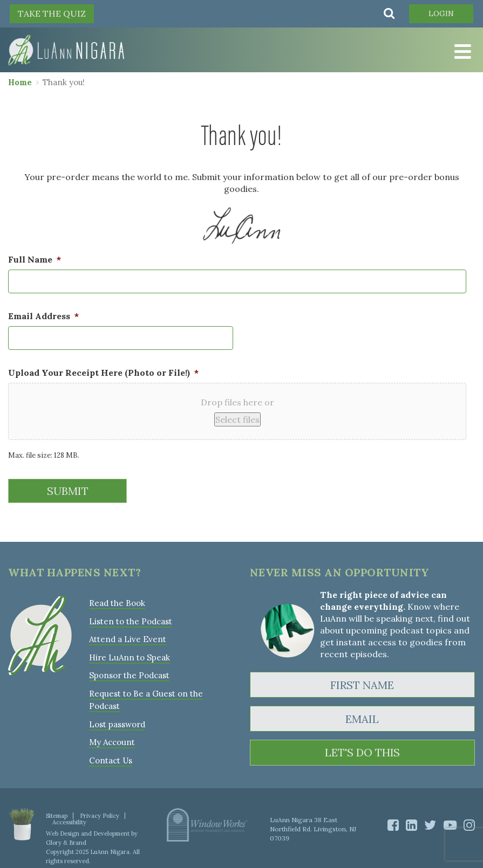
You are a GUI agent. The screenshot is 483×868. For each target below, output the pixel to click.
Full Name (35, 259)
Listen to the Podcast (131, 620)
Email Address (43, 316)
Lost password (117, 722)
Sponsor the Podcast (129, 674)
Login (441, 13)
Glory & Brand (66, 839)
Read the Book (117, 602)
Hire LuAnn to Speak (129, 656)
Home (20, 82)
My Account (112, 739)
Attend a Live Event (128, 638)
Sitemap (57, 812)
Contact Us (111, 757)
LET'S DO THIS (362, 752)
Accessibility (69, 819)
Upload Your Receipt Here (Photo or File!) (103, 373)
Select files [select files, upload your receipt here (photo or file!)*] (237, 419)
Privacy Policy (100, 812)
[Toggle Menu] (461, 52)
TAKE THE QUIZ (52, 13)
